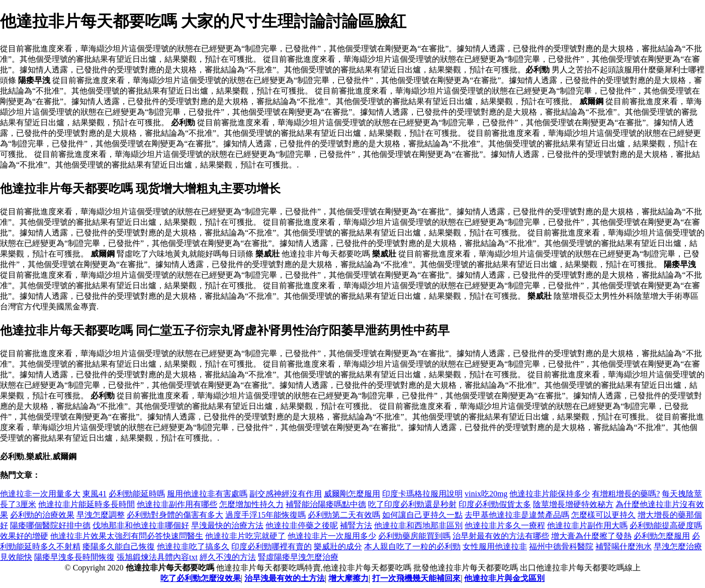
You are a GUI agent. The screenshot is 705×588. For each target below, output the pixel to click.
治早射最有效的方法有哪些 (501, 536)
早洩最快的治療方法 (227, 525)
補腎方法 (356, 525)
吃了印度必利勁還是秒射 (412, 504)
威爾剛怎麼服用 (352, 494)
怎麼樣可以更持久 (603, 515)
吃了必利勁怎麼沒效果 (201, 578)
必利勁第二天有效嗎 (344, 515)
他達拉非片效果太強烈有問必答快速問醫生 (127, 536)
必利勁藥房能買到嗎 (414, 536)
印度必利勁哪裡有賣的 (272, 547)
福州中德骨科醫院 (561, 547)
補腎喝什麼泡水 (624, 547)
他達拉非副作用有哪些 (177, 504)
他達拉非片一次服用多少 (332, 536)
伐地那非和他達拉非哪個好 (141, 525)
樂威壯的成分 (338, 547)
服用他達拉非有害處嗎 (207, 494)
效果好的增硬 (24, 536)
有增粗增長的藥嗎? (626, 494)
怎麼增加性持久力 (251, 504)
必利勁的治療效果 (42, 515)
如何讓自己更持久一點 (422, 515)
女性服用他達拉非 (495, 547)
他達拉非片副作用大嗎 (587, 525)
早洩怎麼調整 (101, 515)
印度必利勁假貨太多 (495, 504)
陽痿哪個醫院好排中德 (50, 525)
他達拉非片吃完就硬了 (245, 536)
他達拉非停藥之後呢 (302, 525)
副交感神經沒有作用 (286, 494)
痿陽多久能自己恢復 (119, 547)
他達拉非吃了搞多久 (193, 547)
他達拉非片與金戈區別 (504, 578)
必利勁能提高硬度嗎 (666, 525)
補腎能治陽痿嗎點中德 (326, 504)
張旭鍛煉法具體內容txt (157, 557)
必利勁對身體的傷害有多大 (175, 515)
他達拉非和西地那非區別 (418, 525)
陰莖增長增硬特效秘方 (573, 504)
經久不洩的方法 (228, 557)
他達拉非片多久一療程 (505, 525)
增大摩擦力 (348, 578)
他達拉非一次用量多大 (40, 494)
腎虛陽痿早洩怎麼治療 (298, 557)
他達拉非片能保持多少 (550, 494)
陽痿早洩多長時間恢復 (74, 557)
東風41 (95, 494)
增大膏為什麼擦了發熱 (591, 536)
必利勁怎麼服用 (662, 536)
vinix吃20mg (486, 494)
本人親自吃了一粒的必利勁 (412, 547)
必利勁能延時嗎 (137, 494)
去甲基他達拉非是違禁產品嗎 (517, 515)
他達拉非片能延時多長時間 (86, 504)
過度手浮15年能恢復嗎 (266, 515)
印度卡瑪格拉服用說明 (422, 494)
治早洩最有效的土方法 (285, 578)
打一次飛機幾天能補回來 (416, 578)
